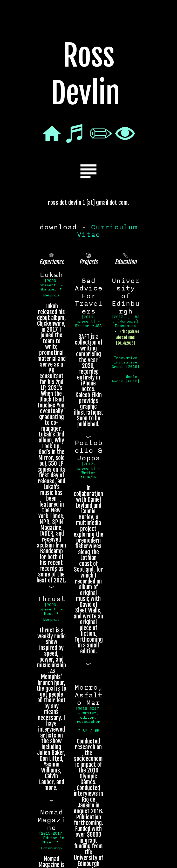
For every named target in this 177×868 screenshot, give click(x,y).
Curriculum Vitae (107, 231)
